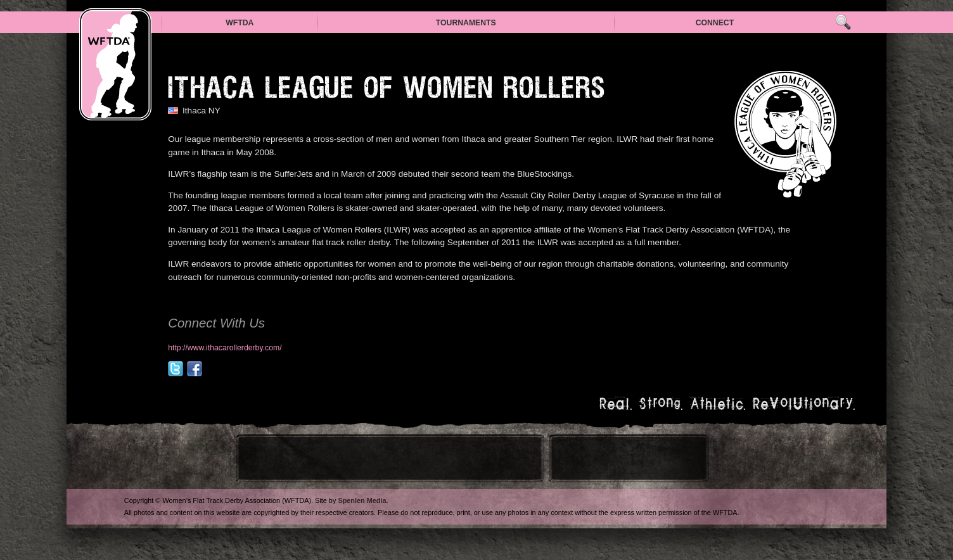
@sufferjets (176, 369)
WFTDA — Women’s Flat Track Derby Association (115, 64)
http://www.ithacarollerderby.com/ (225, 348)
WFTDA (240, 23)
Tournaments (466, 23)
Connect (715, 23)
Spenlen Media (362, 500)
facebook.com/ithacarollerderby (195, 369)
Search (843, 22)
